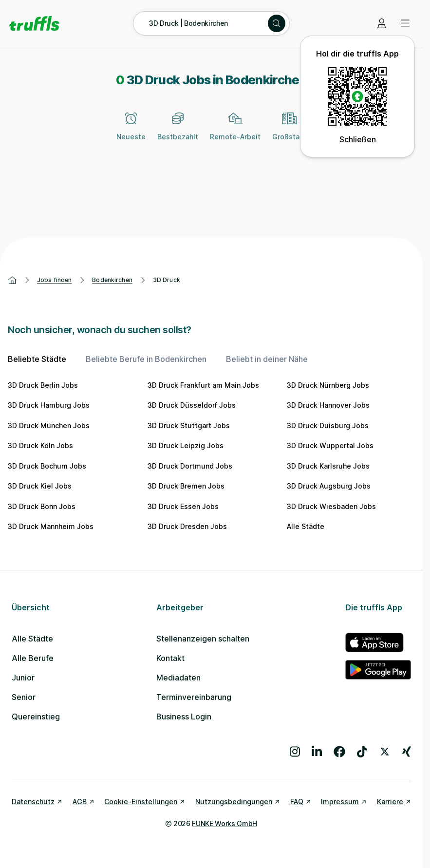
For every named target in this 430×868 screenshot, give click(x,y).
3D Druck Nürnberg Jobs (328, 385)
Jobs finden (54, 280)
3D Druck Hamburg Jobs (49, 405)
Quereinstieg (36, 717)
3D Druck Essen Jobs (183, 506)
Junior (23, 678)
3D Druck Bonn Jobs (42, 506)
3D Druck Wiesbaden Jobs (331, 506)
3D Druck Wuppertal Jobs (330, 445)
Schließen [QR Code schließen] (358, 139)
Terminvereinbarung (194, 697)
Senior (24, 697)
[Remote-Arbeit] (235, 132)
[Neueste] (131, 132)
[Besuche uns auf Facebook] (339, 752)
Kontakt (170, 658)
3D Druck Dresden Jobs (187, 526)
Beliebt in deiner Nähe (267, 359)
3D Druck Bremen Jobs (186, 486)
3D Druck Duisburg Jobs (328, 425)
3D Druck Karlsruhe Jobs (328, 466)
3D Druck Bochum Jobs (47, 466)
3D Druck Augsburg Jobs (329, 486)
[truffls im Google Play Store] (378, 670)
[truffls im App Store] (378, 642)
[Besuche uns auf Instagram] (295, 752)
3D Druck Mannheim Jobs (51, 526)
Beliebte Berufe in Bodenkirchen (146, 359)
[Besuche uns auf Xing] (407, 752)
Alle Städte (306, 526)
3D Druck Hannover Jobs (328, 405)
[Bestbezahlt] (178, 132)
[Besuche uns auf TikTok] (362, 752)
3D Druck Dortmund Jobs (190, 466)
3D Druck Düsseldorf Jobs (192, 405)
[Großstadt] (290, 132)
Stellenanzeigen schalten (203, 639)
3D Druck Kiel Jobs (40, 486)
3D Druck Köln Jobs (40, 445)
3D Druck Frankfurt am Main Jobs (203, 385)
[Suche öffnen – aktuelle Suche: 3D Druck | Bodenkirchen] (211, 23)
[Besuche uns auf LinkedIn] (317, 752)
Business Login (184, 717)
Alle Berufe (33, 658)
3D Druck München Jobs (49, 425)
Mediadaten (178, 678)
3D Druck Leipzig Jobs (186, 445)
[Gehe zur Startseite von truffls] (34, 23)
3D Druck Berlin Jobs (43, 385)
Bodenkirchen (112, 280)
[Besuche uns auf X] (385, 752)
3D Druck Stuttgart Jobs (189, 425)
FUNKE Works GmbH (224, 823)
